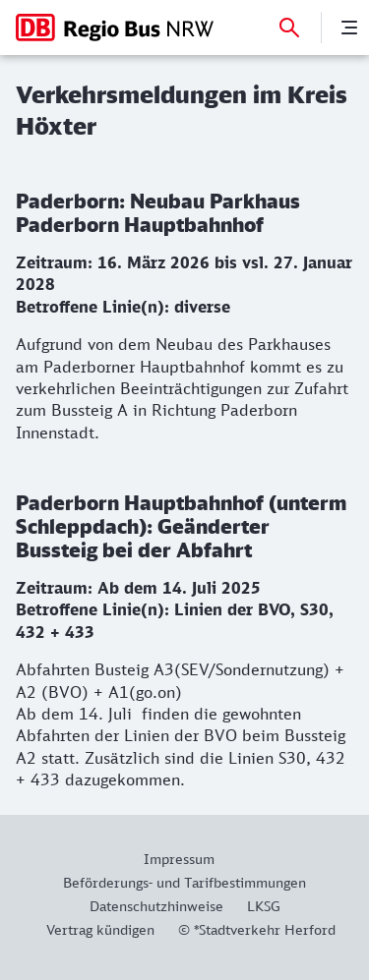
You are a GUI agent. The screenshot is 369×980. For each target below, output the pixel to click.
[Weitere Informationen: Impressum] (185, 859)
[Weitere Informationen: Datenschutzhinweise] (156, 906)
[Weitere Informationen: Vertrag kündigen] (100, 929)
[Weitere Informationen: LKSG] (264, 906)
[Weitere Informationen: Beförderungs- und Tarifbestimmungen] (184, 882)
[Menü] (349, 28)
